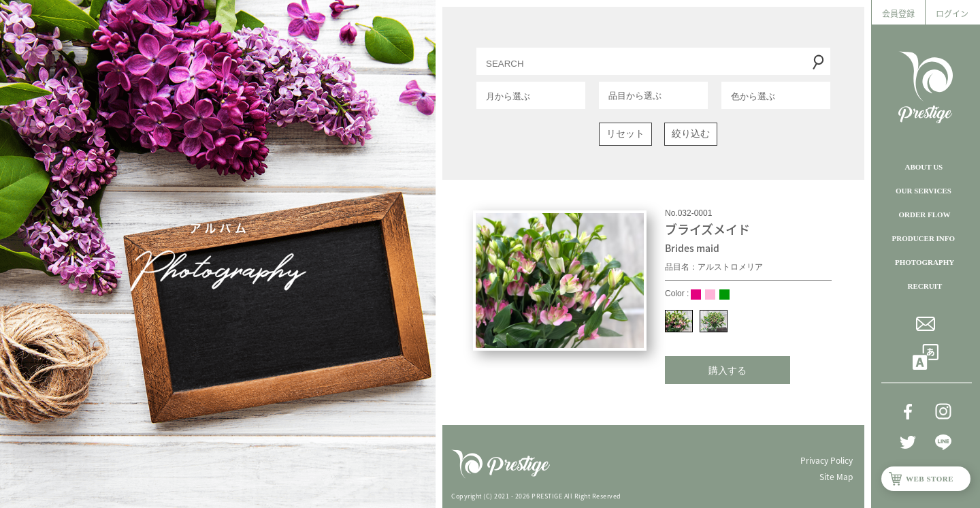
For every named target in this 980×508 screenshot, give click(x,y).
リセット (625, 133)
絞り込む (691, 133)
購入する (728, 370)
